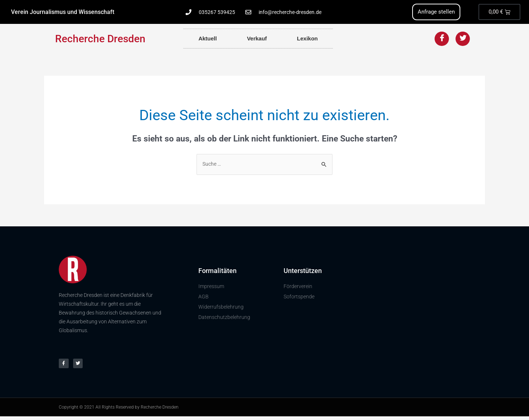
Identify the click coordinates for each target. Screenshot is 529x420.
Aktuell (208, 39)
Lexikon (307, 39)
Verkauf (257, 39)
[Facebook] (442, 40)
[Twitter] (463, 40)
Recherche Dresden (100, 40)
